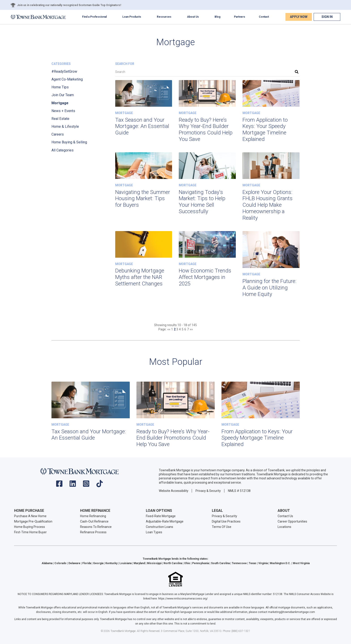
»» (191, 329)
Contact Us (285, 516)
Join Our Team (63, 95)
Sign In (327, 17)
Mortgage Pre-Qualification (33, 521)
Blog (217, 17)
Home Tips (60, 87)
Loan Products (132, 17)
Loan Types (154, 532)
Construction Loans (160, 527)
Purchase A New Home (30, 516)
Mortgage (60, 103)
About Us (193, 17)
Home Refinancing (93, 516)
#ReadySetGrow (64, 71)
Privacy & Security (208, 491)
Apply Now (299, 17)
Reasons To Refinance (96, 527)
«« (169, 329)
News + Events (63, 111)
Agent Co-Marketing (67, 79)
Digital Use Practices (226, 521)
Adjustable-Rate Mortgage (165, 521)
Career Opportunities (292, 521)
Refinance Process (93, 532)
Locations (284, 527)
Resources (164, 17)
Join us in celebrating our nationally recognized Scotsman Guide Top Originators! (69, 5)
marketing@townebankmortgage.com (291, 612)
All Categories (63, 150)
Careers (58, 134)
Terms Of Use (222, 527)
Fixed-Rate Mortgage (161, 516)
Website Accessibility (174, 491)
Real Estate (60, 119)
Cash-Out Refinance (94, 521)
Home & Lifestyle (65, 126)
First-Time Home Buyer (30, 532)
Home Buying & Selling (69, 142)
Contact (264, 17)
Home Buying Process (30, 527)
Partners (240, 17)
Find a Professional (94, 17)
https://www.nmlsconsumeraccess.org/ (183, 599)
